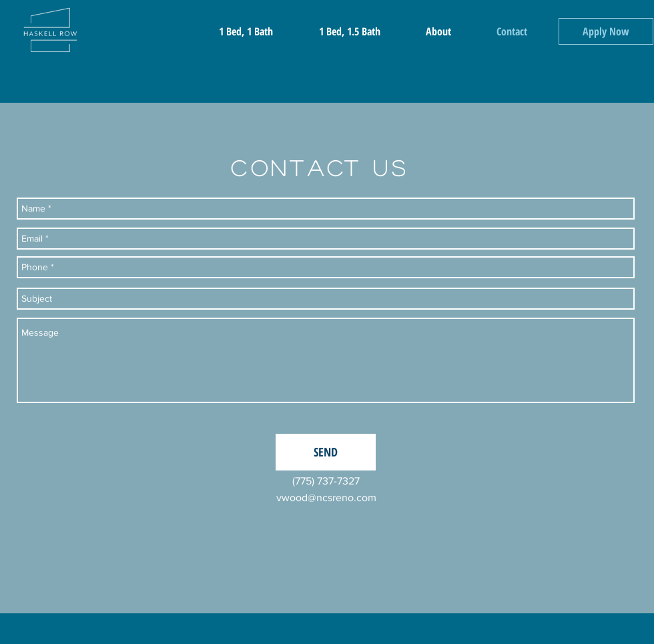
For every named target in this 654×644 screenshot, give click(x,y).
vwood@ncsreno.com (326, 498)
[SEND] (326, 452)
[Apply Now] (606, 31)
